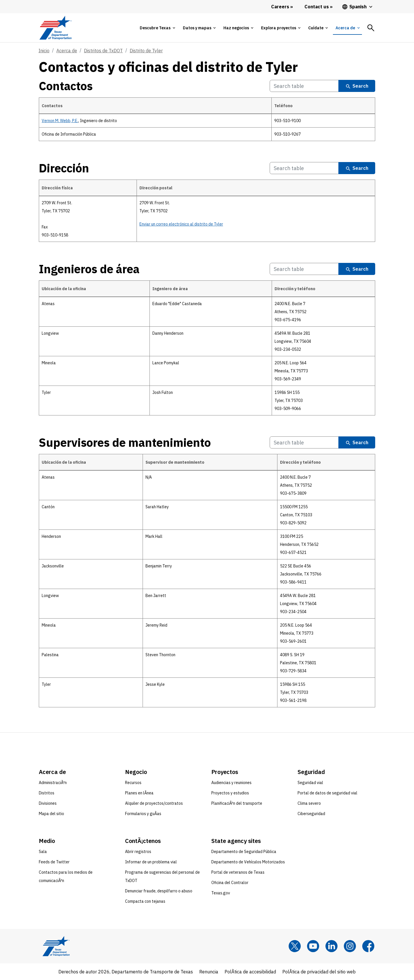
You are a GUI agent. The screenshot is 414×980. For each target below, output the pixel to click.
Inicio (44, 51)
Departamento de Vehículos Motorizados (248, 862)
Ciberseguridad (311, 814)
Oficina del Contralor (230, 883)
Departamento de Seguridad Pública (244, 852)
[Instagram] (350, 946)
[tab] (157, 28)
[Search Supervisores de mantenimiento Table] (304, 443)
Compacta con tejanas (145, 901)
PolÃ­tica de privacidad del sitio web (319, 972)
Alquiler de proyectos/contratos (154, 803)
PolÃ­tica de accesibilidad (250, 972)
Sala (43, 852)
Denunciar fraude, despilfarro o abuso (159, 891)
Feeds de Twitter (54, 862)
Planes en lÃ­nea (139, 793)
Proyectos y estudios (230, 793)
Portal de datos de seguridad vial (327, 793)
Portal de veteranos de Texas (238, 872)
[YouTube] (313, 946)
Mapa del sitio (51, 814)
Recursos (133, 783)
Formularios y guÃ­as (143, 814)
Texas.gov (221, 893)
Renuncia (209, 972)
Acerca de (67, 51)
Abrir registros (138, 852)
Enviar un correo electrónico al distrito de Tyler (181, 224)
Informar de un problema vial (151, 862)
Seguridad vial (310, 783)
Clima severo (309, 803)
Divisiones (48, 803)
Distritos (47, 793)
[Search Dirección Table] (304, 168)
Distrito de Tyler (146, 51)
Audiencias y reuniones (231, 783)
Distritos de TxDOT (103, 51)
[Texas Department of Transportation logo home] (55, 28)
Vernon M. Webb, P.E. (60, 121)
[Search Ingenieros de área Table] (304, 269)
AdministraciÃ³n (53, 783)
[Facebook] (368, 946)
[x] (295, 946)
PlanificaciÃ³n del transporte (237, 803)
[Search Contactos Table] (304, 86)
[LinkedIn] (331, 946)
